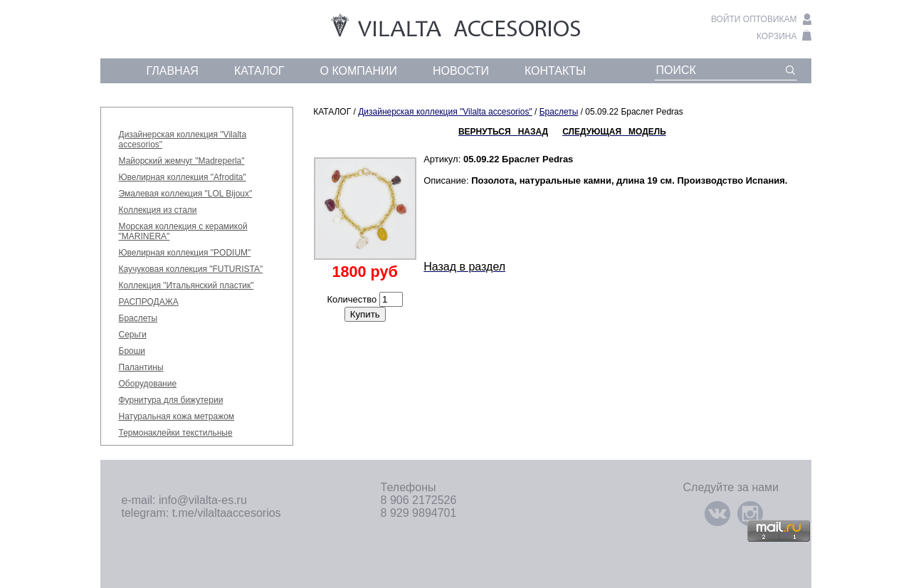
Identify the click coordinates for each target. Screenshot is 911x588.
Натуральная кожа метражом (177, 416)
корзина (776, 36)
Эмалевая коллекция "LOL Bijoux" (186, 194)
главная (173, 71)
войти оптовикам (754, 19)
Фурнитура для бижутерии (171, 400)
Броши (132, 351)
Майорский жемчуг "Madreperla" (182, 161)
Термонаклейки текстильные (176, 433)
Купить (365, 314)
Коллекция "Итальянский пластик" (186, 285)
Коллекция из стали (158, 210)
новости (461, 71)
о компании (359, 71)
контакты (555, 71)
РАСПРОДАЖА (149, 302)
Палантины (141, 367)
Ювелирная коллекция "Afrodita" (183, 177)
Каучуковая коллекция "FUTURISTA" (191, 269)
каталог (259, 71)
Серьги (133, 335)
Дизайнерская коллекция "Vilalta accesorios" (445, 112)
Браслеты (138, 318)
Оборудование (148, 384)
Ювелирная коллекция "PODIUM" (185, 253)
